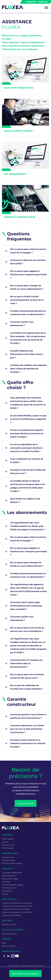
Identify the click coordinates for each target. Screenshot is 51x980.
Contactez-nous (26, 803)
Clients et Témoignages (12, 863)
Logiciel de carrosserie (12, 915)
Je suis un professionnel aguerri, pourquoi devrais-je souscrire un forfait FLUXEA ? (27, 433)
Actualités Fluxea (9, 934)
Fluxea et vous (8, 857)
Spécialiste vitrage (10, 879)
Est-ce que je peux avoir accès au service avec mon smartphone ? (27, 629)
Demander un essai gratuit (25, 974)
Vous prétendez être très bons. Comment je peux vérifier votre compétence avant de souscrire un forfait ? (28, 403)
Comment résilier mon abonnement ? (22, 324)
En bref (5, 842)
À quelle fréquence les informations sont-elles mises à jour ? (26, 354)
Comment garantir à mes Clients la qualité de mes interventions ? (28, 716)
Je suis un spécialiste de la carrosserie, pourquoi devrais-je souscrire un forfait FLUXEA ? (26, 448)
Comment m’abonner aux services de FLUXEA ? (28, 262)
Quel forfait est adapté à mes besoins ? (25, 500)
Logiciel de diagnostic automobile (17, 903)
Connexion (31, 2)
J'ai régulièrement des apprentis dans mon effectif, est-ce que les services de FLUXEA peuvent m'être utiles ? (28, 590)
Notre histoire (8, 839)
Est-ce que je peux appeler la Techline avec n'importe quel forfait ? (28, 275)
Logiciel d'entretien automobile (16, 909)
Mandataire (7, 891)
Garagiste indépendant (12, 873)
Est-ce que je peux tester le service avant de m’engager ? (28, 251)
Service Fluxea (8, 860)
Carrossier (6, 882)
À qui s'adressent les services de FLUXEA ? (27, 461)
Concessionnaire (9, 888)
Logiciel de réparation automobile (17, 912)
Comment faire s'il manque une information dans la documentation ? (26, 663)
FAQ (4, 943)
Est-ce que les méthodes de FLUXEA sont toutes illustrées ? (26, 687)
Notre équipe (8, 848)
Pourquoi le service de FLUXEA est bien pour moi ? (28, 472)
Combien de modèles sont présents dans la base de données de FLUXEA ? (28, 369)
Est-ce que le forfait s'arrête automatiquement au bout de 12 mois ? (27, 300)
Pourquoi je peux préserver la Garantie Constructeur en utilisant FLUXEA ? (28, 743)
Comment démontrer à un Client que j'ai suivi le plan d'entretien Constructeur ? (27, 729)
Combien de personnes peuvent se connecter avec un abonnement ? (28, 313)
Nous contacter (9, 946)
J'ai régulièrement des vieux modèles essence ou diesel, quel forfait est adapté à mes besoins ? (28, 526)
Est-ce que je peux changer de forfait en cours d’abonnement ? (27, 287)
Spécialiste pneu (9, 876)
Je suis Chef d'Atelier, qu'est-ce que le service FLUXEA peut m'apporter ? (28, 419)
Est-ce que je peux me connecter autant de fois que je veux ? (27, 676)
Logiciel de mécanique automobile (17, 906)
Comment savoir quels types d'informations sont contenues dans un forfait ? (26, 606)
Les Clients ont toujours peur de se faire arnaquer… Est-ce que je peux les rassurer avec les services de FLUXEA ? (28, 338)
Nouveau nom (8, 845)
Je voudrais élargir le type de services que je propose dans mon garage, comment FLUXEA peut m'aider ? (28, 486)
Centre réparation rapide (13, 885)
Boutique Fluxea (9, 924)
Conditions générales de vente (32, 966)
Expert (5, 894)
